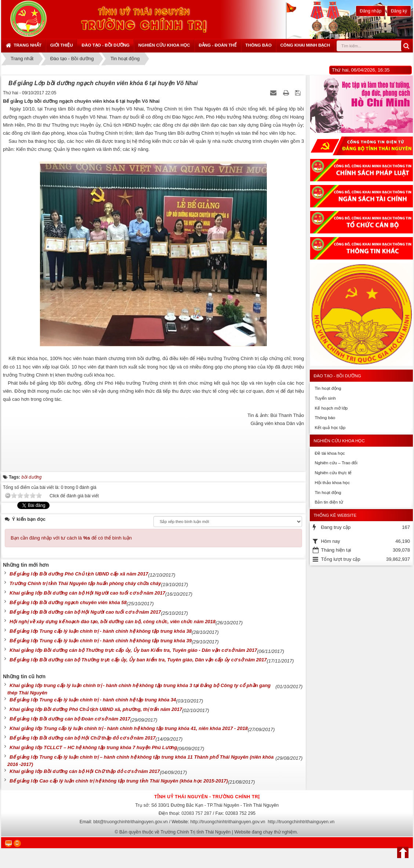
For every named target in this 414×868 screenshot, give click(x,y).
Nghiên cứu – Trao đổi (336, 463)
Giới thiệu (62, 45)
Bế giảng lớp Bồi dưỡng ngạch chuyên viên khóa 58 (68, 602)
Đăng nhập (371, 11)
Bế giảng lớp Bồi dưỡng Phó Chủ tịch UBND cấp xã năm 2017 (79, 574)
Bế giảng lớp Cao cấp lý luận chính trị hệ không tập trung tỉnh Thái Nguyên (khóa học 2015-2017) (119, 781)
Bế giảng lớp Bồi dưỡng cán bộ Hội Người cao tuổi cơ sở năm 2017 (85, 612)
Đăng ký (399, 11)
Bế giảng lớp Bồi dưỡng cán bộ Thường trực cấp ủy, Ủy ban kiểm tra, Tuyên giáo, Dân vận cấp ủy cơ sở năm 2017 (138, 660)
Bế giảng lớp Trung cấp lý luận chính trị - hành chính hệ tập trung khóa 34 (93, 700)
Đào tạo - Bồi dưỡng (106, 45)
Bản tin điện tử (329, 502)
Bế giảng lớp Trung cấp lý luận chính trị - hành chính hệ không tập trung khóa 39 (101, 641)
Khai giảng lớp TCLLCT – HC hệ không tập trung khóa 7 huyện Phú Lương (93, 747)
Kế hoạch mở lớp (331, 408)
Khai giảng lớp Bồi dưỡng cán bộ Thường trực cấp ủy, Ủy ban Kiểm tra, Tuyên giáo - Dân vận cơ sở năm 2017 (133, 650)
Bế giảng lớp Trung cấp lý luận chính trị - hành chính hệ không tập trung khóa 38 (101, 631)
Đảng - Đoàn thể (218, 45)
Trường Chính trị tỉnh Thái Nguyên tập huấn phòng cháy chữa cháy (85, 583)
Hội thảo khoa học (332, 482)
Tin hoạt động (328, 388)
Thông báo (259, 45)
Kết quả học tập (330, 427)
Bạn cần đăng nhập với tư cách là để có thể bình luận (71, 538)
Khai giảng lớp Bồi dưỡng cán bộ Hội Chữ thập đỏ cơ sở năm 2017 (85, 771)
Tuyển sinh (325, 398)
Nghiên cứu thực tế (333, 473)
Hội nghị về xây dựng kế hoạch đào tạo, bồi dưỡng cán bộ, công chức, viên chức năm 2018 (112, 622)
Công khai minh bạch (305, 45)
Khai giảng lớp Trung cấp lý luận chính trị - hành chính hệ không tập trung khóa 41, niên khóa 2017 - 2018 (129, 728)
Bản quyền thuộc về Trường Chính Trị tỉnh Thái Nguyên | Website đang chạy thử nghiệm (208, 832)
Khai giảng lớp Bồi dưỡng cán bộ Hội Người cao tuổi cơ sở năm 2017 (87, 593)
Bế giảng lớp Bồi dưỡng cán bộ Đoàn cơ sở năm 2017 (70, 719)
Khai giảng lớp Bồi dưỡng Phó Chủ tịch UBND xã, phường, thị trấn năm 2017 (96, 709)
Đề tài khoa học (330, 453)
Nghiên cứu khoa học (164, 45)
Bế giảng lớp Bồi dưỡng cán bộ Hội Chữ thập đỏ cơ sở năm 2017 (83, 738)
